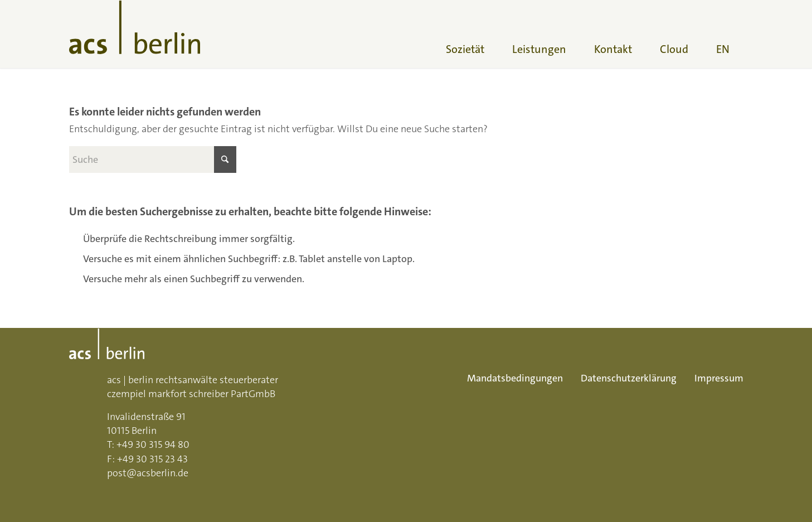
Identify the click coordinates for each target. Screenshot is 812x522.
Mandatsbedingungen (515, 378)
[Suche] (153, 159)
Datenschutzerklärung (629, 378)
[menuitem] (465, 34)
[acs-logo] (135, 34)
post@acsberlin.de (148, 473)
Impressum (719, 378)
